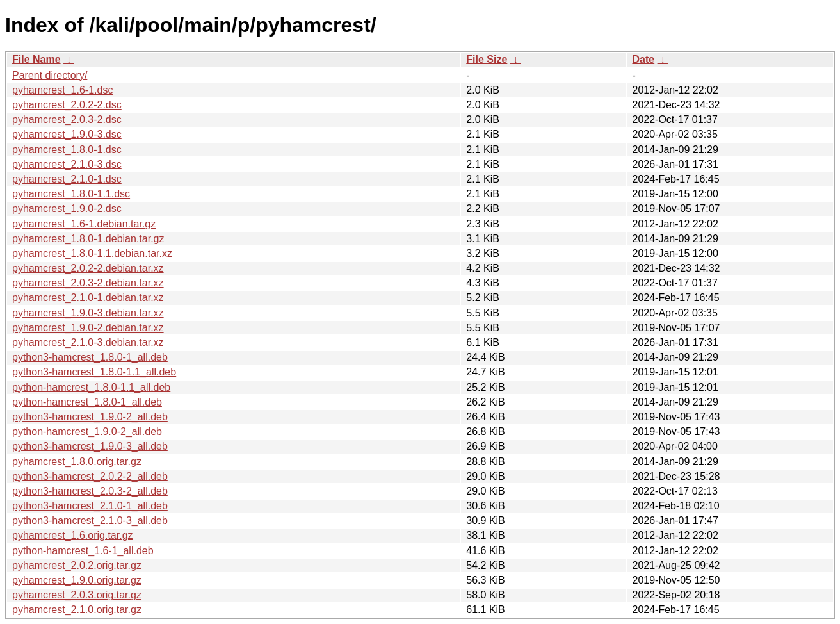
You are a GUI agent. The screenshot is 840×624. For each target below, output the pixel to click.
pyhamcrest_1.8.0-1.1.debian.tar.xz (92, 253)
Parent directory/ (50, 75)
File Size (487, 59)
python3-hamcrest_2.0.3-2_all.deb (90, 491)
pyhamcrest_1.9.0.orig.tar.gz (77, 580)
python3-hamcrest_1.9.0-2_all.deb (90, 417)
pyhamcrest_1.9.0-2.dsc (67, 209)
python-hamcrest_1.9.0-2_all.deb (87, 431)
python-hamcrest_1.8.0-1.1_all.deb (91, 387)
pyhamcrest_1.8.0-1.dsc (67, 150)
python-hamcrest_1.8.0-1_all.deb (87, 402)
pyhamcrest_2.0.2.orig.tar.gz (77, 565)
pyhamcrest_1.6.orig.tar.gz (73, 535)
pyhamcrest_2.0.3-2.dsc (67, 119)
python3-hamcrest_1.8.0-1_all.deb (90, 357)
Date (643, 59)
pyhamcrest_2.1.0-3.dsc (67, 164)
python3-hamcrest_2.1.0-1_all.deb (90, 506)
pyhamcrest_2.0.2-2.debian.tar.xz (88, 268)
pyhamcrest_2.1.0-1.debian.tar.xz (88, 298)
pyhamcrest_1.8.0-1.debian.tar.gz (88, 239)
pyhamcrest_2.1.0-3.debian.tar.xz (88, 342)
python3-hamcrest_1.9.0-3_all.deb (90, 446)
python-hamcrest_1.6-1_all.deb (83, 551)
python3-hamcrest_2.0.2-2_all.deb (90, 476)
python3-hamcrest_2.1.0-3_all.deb (90, 521)
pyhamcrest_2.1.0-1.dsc (67, 179)
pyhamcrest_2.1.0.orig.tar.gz (77, 610)
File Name (36, 59)
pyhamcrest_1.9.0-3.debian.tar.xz (88, 313)
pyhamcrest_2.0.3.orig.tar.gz (77, 595)
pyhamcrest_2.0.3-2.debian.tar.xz (88, 283)
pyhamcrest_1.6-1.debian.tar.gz (84, 224)
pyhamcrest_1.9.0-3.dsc (67, 134)
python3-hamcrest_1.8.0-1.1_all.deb (94, 372)
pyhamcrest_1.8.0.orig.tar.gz (77, 462)
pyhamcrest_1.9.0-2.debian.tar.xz (88, 328)
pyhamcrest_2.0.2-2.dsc (67, 105)
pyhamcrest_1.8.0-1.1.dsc (71, 194)
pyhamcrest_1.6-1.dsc (62, 90)
